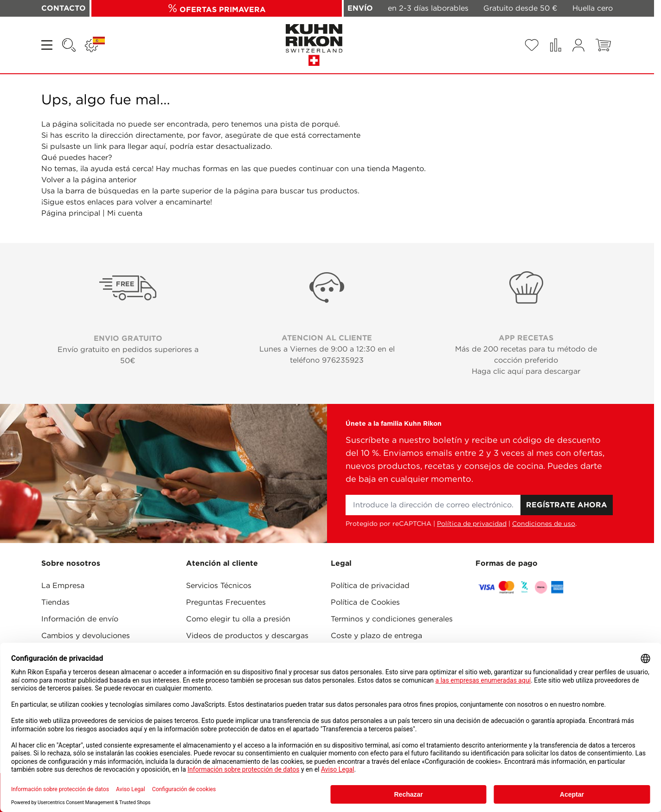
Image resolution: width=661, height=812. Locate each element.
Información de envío (80, 619)
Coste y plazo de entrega (376, 636)
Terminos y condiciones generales (392, 619)
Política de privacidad (472, 524)
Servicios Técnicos (219, 585)
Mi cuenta (125, 213)
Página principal (71, 213)
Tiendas (55, 602)
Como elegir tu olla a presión (238, 619)
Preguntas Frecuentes (226, 602)
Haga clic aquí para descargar (526, 371)
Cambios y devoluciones (86, 636)
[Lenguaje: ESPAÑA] (95, 45)
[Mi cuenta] (578, 45)
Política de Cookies (365, 602)
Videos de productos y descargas (247, 636)
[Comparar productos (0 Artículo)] (555, 45)
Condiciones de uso (544, 524)
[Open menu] (48, 45)
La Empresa (63, 585)
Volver (53, 180)
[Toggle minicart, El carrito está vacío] (603, 45)
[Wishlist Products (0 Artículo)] (532, 45)
